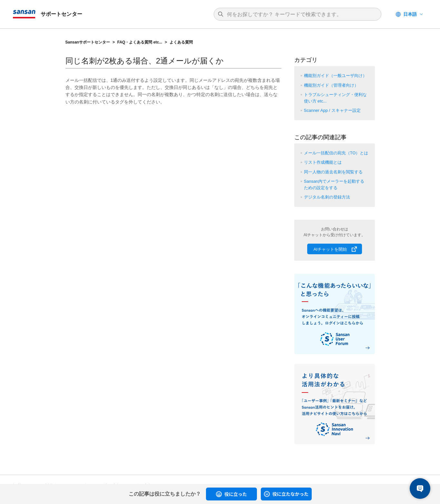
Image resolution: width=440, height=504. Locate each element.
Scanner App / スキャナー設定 (332, 110)
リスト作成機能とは (323, 162)
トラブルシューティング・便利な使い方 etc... (335, 98)
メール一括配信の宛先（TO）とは (336, 153)
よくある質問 (181, 42)
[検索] (301, 15)
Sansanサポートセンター (88, 42)
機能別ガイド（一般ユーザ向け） (335, 76)
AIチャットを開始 (330, 249)
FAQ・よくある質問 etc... (140, 42)
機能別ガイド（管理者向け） (331, 85)
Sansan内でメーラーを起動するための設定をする (334, 184)
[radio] (231, 494)
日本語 (410, 14)
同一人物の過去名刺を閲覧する (333, 172)
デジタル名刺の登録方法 (327, 197)
